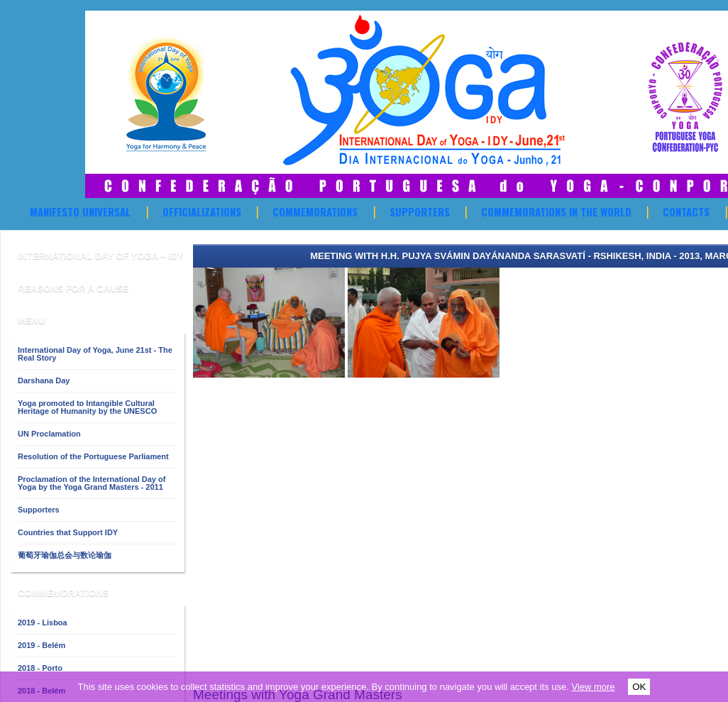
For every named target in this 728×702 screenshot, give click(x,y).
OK (639, 687)
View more (593, 687)
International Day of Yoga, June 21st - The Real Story (95, 354)
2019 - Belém (42, 645)
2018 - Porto (40, 668)
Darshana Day (44, 380)
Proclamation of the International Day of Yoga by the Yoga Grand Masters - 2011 (92, 483)
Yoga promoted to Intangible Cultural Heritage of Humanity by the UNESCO (87, 407)
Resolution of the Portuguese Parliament (93, 456)
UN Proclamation (49, 434)
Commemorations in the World (556, 212)
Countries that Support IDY (68, 532)
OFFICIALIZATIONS (202, 212)
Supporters (420, 212)
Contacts (686, 212)
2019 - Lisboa (43, 623)
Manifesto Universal (80, 212)
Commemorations (315, 212)
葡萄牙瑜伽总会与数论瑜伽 (65, 555)
